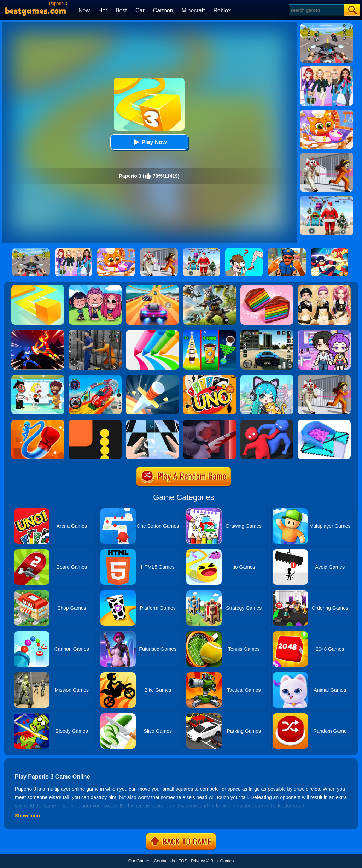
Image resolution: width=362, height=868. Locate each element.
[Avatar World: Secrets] (324, 332)
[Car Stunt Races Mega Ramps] (95, 377)
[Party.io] (267, 422)
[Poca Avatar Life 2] (267, 377)
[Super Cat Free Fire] (210, 288)
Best (121, 10)
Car (140, 10)
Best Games (222, 861)
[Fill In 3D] (324, 422)
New (84, 10)
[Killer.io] (210, 422)
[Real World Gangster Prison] (95, 332)
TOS (183, 861)
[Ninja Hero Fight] (38, 332)
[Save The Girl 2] (38, 377)
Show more (28, 816)
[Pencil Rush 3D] (152, 332)
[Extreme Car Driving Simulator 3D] (267, 332)
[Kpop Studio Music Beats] (95, 288)
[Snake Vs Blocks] (95, 422)
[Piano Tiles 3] (152, 422)
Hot (103, 10)
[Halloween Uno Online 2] (210, 377)
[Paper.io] (38, 288)
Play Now (149, 142)
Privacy (198, 861)
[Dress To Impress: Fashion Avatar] (324, 288)
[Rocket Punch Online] (38, 422)
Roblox (222, 10)
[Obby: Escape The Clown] (324, 377)
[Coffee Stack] (210, 332)
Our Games (139, 861)
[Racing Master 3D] (152, 288)
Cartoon (163, 10)
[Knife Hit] (152, 377)
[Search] (316, 10)
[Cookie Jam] (267, 288)
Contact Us (164, 861)
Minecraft (193, 10)
